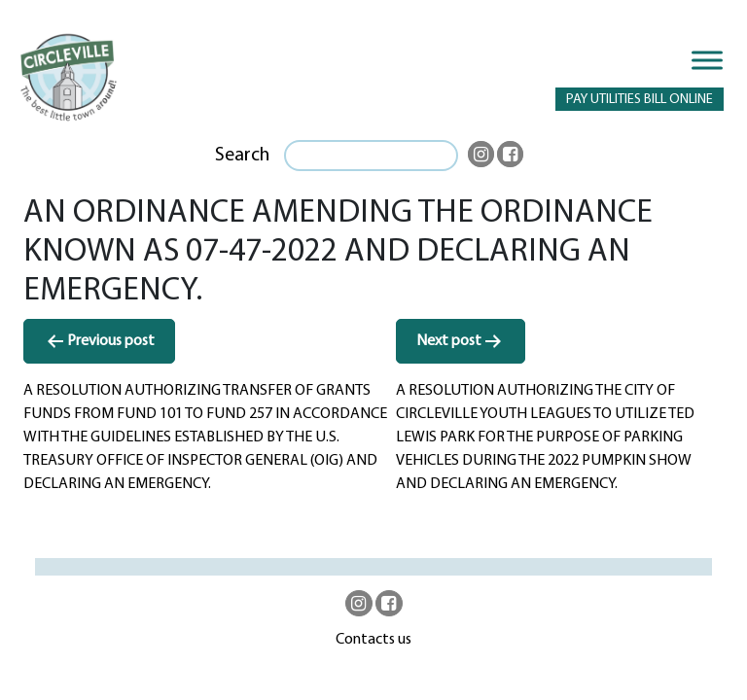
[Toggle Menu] (707, 60)
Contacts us (373, 640)
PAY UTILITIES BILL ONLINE (640, 100)
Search (242, 156)
